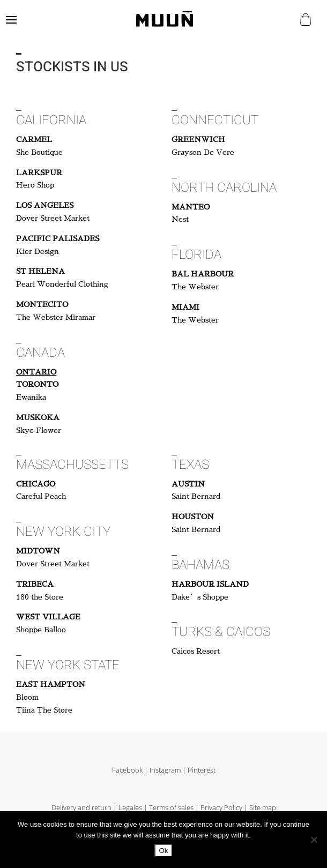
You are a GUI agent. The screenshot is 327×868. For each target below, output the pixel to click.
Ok (163, 851)
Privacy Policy (221, 808)
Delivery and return (81, 808)
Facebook (127, 770)
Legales (130, 808)
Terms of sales (171, 808)
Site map (263, 808)
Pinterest (202, 770)
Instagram (165, 770)
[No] (314, 840)
